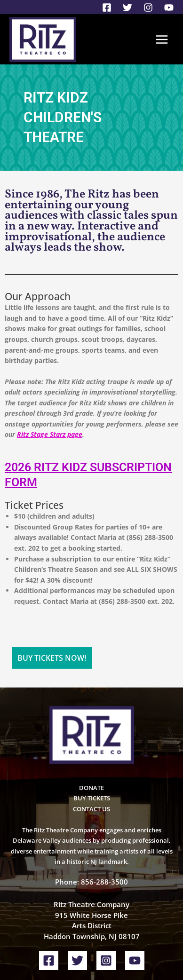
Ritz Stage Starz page (50, 434)
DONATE (91, 741)
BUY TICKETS (92, 751)
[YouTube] (169, 8)
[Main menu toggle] (162, 39)
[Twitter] (127, 8)
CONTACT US (91, 762)
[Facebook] (107, 8)
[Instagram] (148, 8)
